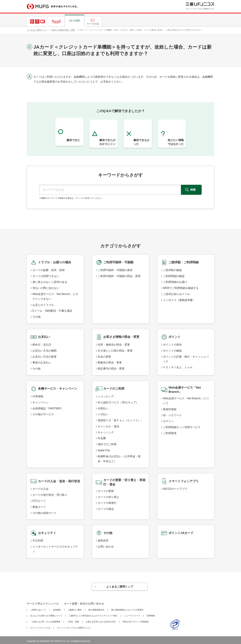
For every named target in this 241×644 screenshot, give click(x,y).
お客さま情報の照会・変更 (63, 30)
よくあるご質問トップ (37, 30)
